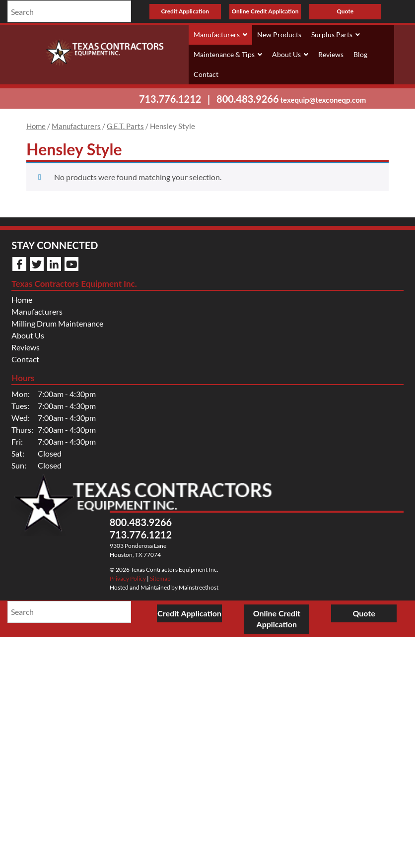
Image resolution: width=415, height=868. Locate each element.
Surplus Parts (336, 35)
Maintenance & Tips (228, 55)
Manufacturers (220, 35)
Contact (206, 74)
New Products (279, 34)
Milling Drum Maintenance (57, 323)
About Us (290, 55)
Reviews (331, 54)
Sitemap (160, 578)
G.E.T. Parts (125, 126)
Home (36, 126)
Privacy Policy (128, 578)
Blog (360, 54)
